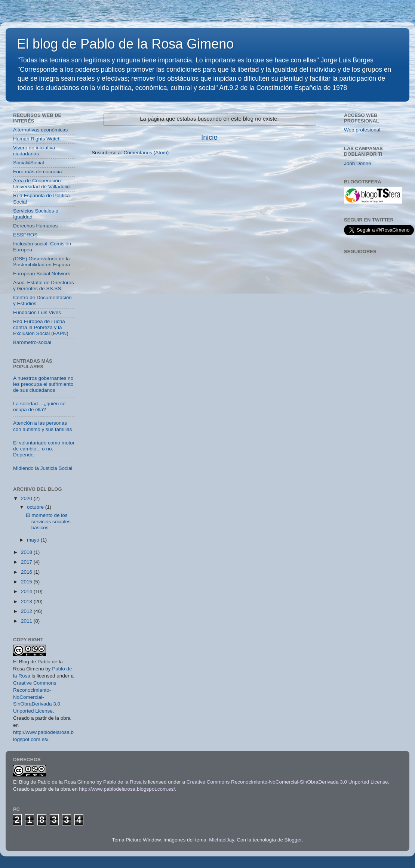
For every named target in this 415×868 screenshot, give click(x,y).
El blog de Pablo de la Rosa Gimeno (125, 44)
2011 (27, 621)
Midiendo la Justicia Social (43, 468)
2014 (27, 591)
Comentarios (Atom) (146, 153)
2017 (27, 562)
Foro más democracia (38, 172)
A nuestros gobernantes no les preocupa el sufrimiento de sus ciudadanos (43, 384)
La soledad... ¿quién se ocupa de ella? (39, 407)
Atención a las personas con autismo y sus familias (43, 426)
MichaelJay (222, 840)
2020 (27, 498)
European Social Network (41, 274)
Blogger (293, 840)
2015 (27, 582)
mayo (34, 540)
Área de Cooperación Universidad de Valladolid (41, 184)
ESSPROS (25, 235)
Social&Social (29, 163)
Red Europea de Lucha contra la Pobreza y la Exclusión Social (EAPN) (41, 327)
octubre (36, 507)
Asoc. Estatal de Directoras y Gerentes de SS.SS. (44, 286)
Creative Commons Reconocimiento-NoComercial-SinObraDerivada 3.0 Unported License (37, 697)
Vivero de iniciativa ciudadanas (34, 151)
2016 (27, 572)
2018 (27, 552)
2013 (27, 602)
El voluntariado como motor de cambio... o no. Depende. (44, 449)
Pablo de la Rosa (122, 782)
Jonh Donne (358, 163)
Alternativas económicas (40, 130)
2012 (27, 611)
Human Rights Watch (37, 139)
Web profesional (362, 130)
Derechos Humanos (35, 226)
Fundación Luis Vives (37, 312)
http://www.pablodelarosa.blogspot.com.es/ (127, 789)
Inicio (209, 137)
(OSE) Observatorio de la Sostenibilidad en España (41, 262)
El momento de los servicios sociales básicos (48, 521)
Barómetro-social (32, 342)
